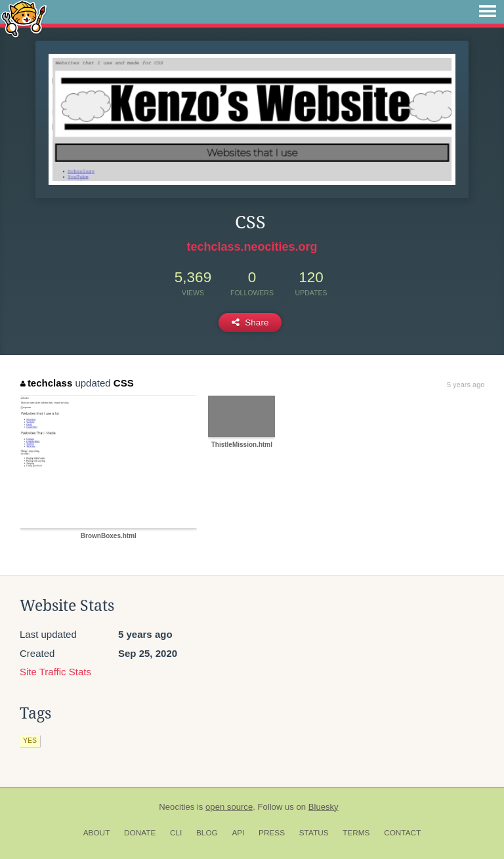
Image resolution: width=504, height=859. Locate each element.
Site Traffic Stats (55, 672)
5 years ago (466, 385)
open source (229, 807)
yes (30, 740)
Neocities (177, 807)
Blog (207, 833)
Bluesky (324, 807)
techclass (46, 383)
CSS (124, 383)
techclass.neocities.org (252, 247)
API (238, 833)
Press (272, 833)
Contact (402, 833)
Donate (140, 833)
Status (314, 833)
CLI (176, 833)
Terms (356, 833)
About (97, 833)
